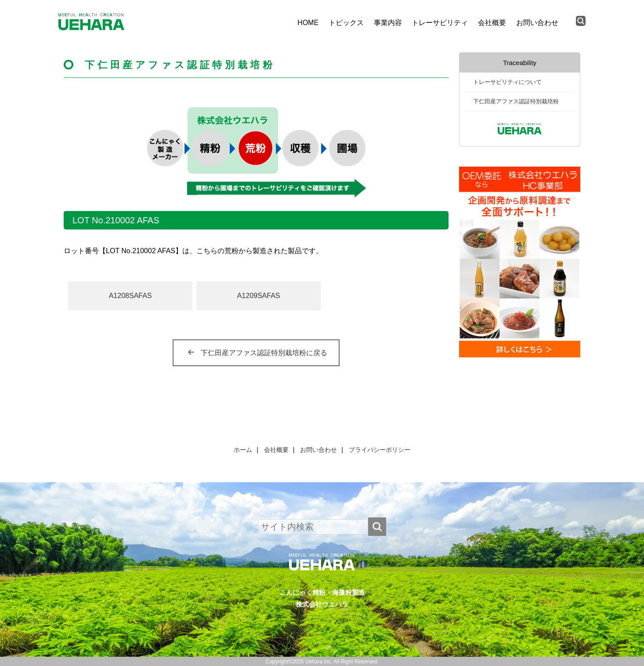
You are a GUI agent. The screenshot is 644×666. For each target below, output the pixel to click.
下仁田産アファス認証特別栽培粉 (516, 101)
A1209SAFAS (259, 296)
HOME (308, 23)
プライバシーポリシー (380, 450)
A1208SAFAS (130, 296)
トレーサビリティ (440, 23)
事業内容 (388, 23)
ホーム (243, 450)
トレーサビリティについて (507, 82)
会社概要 (492, 23)
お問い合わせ (537, 23)
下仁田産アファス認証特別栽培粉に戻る (264, 353)
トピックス (346, 23)
